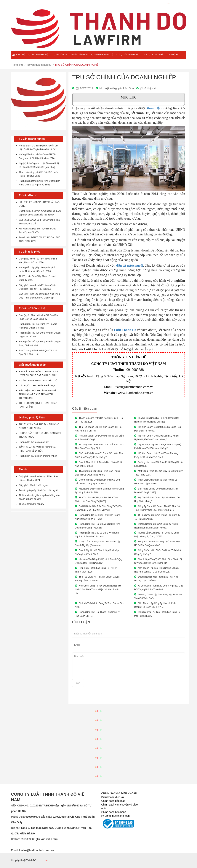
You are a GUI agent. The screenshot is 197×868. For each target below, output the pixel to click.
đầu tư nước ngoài (130, 265)
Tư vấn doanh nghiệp (39, 55)
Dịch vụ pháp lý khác (154, 55)
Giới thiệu (21, 55)
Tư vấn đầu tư (61, 55)
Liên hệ (171, 55)
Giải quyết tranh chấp (129, 55)
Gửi (78, 683)
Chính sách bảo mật (113, 801)
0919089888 (135, 370)
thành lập (154, 108)
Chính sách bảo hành (114, 812)
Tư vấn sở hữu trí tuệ (103, 55)
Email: (33, 850)
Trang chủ (17, 65)
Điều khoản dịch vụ (113, 797)
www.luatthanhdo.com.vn (135, 393)
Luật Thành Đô (125, 330)
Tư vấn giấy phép (80, 55)
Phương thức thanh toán (116, 816)
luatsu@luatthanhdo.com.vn (134, 387)
